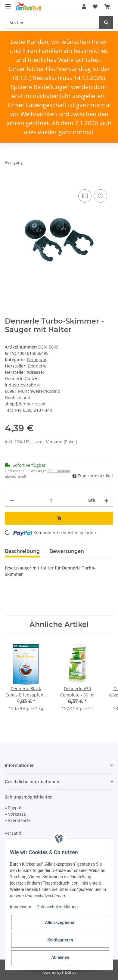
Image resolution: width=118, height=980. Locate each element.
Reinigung (37, 360)
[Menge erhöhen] (106, 500)
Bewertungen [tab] (67, 551)
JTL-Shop (69, 972)
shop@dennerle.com (26, 404)
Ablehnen (60, 957)
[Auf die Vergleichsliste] (85, 196)
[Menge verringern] (12, 500)
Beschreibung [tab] (22, 551)
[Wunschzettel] (95, 7)
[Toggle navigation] (8, 4)
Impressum (20, 907)
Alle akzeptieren (60, 923)
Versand (55, 442)
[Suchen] (52, 22)
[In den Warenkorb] (10, 181)
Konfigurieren (60, 940)
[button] (84, 7)
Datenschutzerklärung (57, 907)
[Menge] (51, 500)
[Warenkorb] (107, 7)
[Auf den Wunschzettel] (101, 196)
